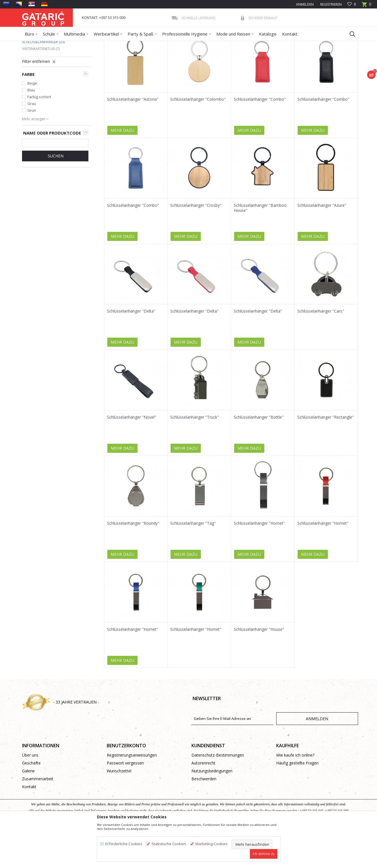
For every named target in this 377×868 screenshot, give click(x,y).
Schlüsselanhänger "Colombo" (198, 140)
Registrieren (331, 4)
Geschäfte (31, 804)
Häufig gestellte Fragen (297, 804)
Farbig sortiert (39, 138)
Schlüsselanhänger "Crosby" (196, 246)
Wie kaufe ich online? (295, 796)
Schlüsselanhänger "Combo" (260, 140)
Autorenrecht (203, 804)
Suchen (55, 197)
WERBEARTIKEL (79, 44)
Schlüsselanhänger (43, 83)
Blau (31, 131)
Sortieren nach (202, 65)
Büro (99, 44)
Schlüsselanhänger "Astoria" (133, 140)
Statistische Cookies (169, 844)
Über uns (30, 796)
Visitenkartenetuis (41, 90)
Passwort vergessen (125, 804)
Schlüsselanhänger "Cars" (321, 352)
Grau (32, 144)
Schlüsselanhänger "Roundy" (133, 564)
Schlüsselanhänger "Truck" (195, 458)
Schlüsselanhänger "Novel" (132, 458)
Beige (32, 124)
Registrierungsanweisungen (132, 796)
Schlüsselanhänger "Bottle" (259, 458)
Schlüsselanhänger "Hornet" (259, 564)
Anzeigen (274, 65)
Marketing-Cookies (212, 844)
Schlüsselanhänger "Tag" (193, 564)
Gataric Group (33, 44)
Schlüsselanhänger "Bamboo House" (260, 249)
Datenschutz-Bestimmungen (218, 796)
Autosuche (171, 65)
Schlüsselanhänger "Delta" (131, 352)
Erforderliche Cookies (124, 844)
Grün (32, 151)
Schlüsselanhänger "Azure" (322, 246)
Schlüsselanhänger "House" (259, 670)
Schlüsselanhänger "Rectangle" (326, 458)
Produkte (56, 44)
